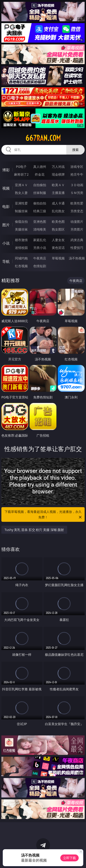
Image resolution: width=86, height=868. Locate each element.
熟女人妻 (21, 193)
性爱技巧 (77, 248)
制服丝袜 (21, 211)
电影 (6, 207)
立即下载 (69, 858)
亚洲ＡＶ (21, 185)
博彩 (6, 170)
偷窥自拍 (21, 222)
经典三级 (40, 211)
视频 (6, 188)
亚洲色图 (40, 222)
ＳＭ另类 (77, 193)
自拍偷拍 (40, 185)
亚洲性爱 (21, 203)
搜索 (75, 150)
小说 (6, 243)
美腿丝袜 (21, 229)
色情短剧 (40, 266)
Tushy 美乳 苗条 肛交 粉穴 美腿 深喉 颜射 (34, 530)
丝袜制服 (40, 193)
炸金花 (40, 174)
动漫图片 (77, 222)
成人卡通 (58, 203)
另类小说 (40, 248)
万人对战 (58, 167)
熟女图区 (58, 229)
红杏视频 (21, 266)
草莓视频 (58, 258)
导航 (6, 261)
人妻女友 (58, 240)
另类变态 (77, 211)
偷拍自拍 (40, 203)
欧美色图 (58, 222)
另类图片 (77, 229)
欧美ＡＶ (58, 185)
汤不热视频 (77, 258)
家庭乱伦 (40, 240)
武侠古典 (77, 240)
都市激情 (21, 240)
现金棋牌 (58, 174)
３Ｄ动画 (77, 185)
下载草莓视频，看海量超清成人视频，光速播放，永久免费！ (44, 515)
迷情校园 (21, 248)
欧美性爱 (77, 203)
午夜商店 (40, 258)
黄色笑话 (58, 248)
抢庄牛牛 (77, 174)
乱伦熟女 (58, 211)
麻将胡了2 (21, 174)
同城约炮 (21, 258)
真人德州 (40, 167)
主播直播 (58, 193)
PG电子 (21, 167)
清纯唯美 (40, 229)
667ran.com (43, 138)
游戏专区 (77, 167)
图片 (6, 225)
